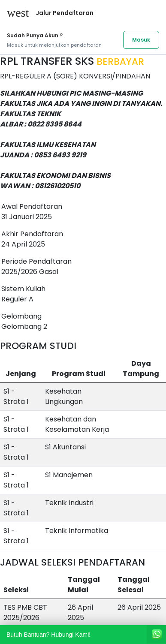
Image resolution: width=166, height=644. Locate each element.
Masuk (141, 40)
